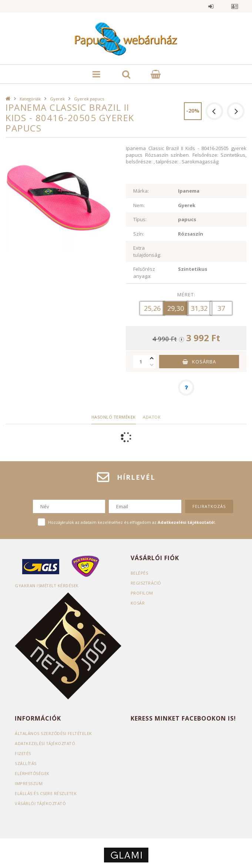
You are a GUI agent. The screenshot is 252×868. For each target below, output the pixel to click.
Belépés (211, 6)
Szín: (139, 234)
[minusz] (152, 365)
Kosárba (204, 362)
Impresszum (29, 783)
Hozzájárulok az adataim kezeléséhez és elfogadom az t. (132, 522)
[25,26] (152, 308)
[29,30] (176, 308)
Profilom (142, 593)
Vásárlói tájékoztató (41, 803)
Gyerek (57, 99)
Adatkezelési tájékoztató (46, 743)
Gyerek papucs (89, 99)
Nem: (139, 205)
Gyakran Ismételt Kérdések (47, 586)
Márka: (141, 191)
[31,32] (199, 308)
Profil (235, 6)
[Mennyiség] (141, 362)
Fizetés (23, 753)
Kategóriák (30, 99)
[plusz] (152, 358)
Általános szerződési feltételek (54, 733)
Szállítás (26, 763)
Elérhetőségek (33, 773)
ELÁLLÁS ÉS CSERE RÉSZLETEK (46, 793)
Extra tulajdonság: (147, 251)
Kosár (138, 603)
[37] (221, 308)
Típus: (140, 219)
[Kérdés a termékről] (186, 388)
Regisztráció (146, 583)
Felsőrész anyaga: (144, 272)
